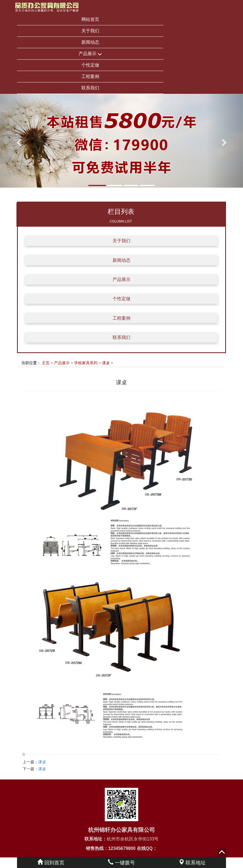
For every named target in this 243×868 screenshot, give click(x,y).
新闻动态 (90, 42)
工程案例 (90, 76)
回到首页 (51, 863)
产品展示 (90, 54)
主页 (46, 363)
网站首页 (90, 19)
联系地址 (192, 863)
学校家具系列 (86, 363)
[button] (18, 141)
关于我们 (90, 31)
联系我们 (90, 88)
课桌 (106, 363)
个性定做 (90, 65)
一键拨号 (121, 863)
